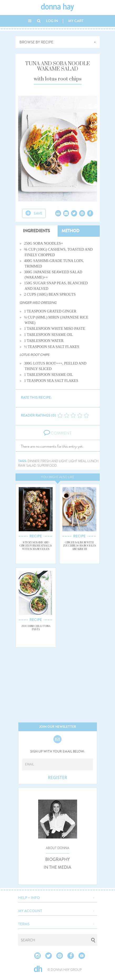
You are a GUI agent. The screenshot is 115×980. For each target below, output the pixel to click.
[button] (58, 897)
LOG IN (52, 21)
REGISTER (57, 778)
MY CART (76, 21)
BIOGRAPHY (57, 860)
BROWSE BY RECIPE (36, 42)
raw (22, 466)
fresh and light (54, 461)
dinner (34, 461)
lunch (93, 461)
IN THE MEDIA (57, 867)
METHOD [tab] (71, 231)
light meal (77, 461)
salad (31, 466)
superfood (47, 466)
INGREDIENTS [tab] (36, 231)
